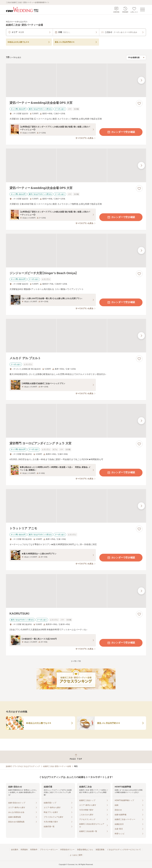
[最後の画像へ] (141, 80)
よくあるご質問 (76, 855)
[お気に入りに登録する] (139, 103)
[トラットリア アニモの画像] (76, 506)
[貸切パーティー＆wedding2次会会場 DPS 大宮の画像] (76, 80)
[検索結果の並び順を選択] (136, 58)
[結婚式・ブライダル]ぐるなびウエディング (23, 766)
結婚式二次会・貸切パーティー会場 (57, 766)
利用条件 (34, 850)
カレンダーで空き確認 (121, 132)
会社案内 (15, 850)
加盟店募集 (100, 850)
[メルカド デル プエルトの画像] (76, 336)
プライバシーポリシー (49, 850)
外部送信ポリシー (67, 850)
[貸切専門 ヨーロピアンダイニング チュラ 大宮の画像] (76, 421)
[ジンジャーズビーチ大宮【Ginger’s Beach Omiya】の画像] (76, 251)
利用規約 (24, 850)
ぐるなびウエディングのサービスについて (124, 850)
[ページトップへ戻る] (76, 757)
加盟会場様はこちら (85, 850)
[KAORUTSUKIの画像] (76, 591)
